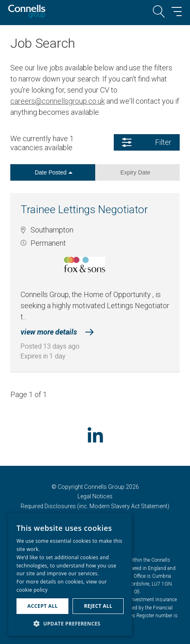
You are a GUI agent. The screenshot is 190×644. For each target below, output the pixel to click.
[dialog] (70, 574)
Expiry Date (135, 172)
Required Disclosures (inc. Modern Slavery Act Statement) (95, 506)
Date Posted (50, 172)
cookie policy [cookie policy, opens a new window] (32, 590)
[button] (70, 623)
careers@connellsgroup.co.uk (57, 101)
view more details (57, 332)
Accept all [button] (42, 606)
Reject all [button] (98, 606)
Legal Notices (95, 496)
